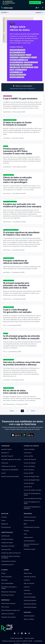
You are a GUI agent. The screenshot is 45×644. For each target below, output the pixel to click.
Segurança (5, 524)
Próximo (33, 411)
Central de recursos (30, 517)
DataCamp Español (30, 600)
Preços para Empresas (8, 603)
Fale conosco (28, 594)
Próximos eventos (29, 520)
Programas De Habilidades (10, 470)
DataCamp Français (30, 607)
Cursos (3, 473)
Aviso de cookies (29, 638)
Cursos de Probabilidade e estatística (32, 508)
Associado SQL (6, 549)
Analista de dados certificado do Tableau (11, 557)
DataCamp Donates (8, 595)
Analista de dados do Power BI (11, 553)
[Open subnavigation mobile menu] (5, 12)
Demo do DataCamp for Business (31, 545)
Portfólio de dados (30, 549)
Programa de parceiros (9, 617)
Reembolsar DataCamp (9, 592)
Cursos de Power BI (30, 459)
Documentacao (6, 527)
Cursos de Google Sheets (32, 480)
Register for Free (35, 3)
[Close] (43, 3)
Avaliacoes (5, 463)
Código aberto (28, 537)
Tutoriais (26, 531)
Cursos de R (28, 453)
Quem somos (28, 573)
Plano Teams (5, 607)
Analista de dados (7, 543)
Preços (3, 520)
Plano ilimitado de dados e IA (10, 610)
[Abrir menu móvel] (43, 8)
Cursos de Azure (29, 470)
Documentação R (29, 541)
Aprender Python (7, 449)
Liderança (27, 590)
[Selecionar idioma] (37, 8)
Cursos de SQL (28, 456)
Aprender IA (5, 453)
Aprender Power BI (7, 456)
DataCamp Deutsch (30, 604)
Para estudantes (6, 577)
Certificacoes (5, 536)
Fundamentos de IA (7, 565)
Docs (25, 534)
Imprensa (27, 587)
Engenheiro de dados (8, 546)
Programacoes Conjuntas (32, 527)
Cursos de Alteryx (29, 466)
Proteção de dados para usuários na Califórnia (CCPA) (17, 641)
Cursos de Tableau (30, 463)
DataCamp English (30, 597)
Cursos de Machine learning (33, 498)
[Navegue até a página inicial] (7, 8)
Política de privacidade (17, 638)
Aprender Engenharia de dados (11, 459)
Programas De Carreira (9, 466)
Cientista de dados (7, 539)
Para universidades (7, 583)
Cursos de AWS (29, 473)
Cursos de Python (29, 449)
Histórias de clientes (8, 614)
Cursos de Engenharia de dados (32, 503)
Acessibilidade (38, 641)
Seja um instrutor (29, 583)
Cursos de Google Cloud (31, 476)
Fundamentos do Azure (8, 561)
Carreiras (27, 580)
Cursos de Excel (29, 483)
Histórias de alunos (30, 577)
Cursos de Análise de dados (33, 490)
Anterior (12, 411)
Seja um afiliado (29, 619)
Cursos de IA (28, 487)
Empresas (4, 580)
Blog (25, 524)
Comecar (4, 517)
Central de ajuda (29, 616)
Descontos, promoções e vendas (9, 588)
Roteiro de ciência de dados (10, 476)
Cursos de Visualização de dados (32, 494)
